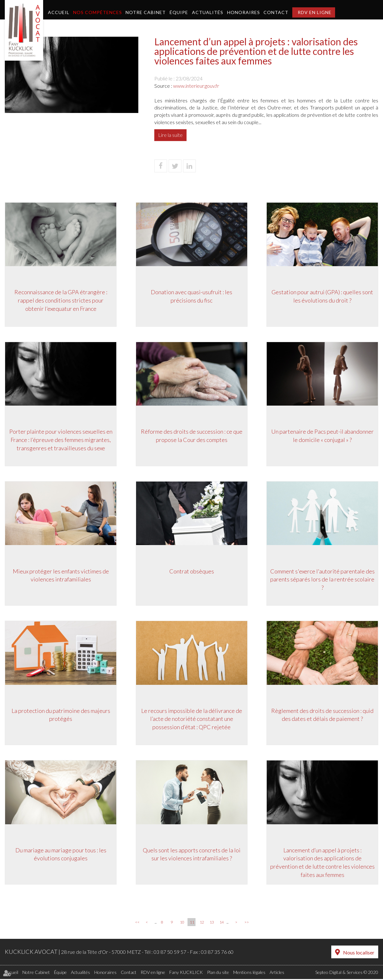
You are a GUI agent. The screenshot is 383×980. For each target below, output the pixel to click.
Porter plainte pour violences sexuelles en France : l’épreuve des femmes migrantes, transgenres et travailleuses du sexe (61, 440)
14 (222, 924)
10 (182, 924)
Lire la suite (170, 135)
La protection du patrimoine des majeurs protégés (61, 715)
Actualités (208, 12)
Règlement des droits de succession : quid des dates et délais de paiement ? (322, 715)
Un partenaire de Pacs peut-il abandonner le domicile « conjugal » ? (322, 436)
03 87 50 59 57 (170, 953)
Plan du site (218, 973)
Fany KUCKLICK (186, 973)
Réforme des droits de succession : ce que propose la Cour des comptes (192, 436)
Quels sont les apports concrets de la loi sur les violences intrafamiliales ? (192, 855)
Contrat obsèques (192, 572)
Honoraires (244, 12)
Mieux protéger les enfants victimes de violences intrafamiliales (61, 576)
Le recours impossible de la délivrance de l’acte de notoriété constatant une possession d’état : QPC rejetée (192, 719)
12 (202, 924)
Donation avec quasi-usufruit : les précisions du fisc (191, 296)
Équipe (179, 12)
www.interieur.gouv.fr (196, 86)
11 (192, 924)
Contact (276, 12)
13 (212, 924)
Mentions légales (249, 973)
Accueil (59, 12)
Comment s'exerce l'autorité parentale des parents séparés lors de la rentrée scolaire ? (322, 580)
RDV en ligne (315, 12)
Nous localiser (359, 954)
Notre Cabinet (146, 12)
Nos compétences (98, 12)
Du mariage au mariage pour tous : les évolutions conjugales (61, 855)
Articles (277, 973)
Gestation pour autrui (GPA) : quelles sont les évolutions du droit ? (322, 296)
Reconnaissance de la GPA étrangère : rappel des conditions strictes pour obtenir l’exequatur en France (61, 300)
